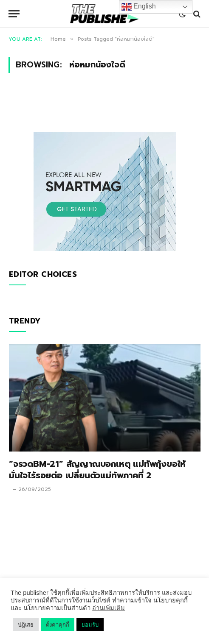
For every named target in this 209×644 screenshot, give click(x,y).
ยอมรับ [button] (90, 625)
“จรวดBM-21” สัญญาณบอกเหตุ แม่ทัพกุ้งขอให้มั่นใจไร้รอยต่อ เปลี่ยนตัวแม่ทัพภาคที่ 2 (97, 470)
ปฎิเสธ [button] (26, 625)
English (139, 7)
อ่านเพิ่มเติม (109, 608)
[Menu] (14, 14)
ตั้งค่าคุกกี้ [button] (58, 625)
